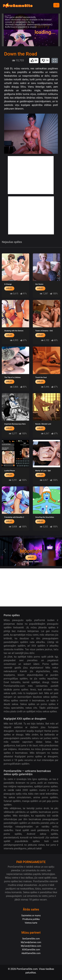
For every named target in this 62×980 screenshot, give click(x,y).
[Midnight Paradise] (31, 562)
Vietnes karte (31, 923)
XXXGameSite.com (31, 950)
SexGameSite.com (31, 939)
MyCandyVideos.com (31, 946)
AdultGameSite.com (31, 953)
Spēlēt (9, 288)
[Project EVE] (36, 562)
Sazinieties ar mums (31, 916)
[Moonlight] (26, 562)
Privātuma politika (31, 919)
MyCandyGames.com (31, 942)
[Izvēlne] (56, 5)
